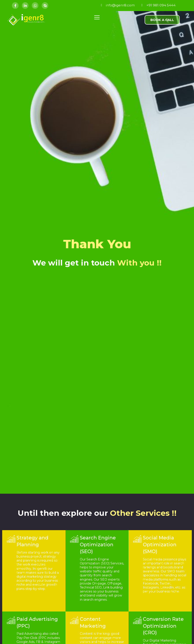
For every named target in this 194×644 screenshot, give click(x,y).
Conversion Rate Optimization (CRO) (163, 626)
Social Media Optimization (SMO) (160, 545)
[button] (162, 20)
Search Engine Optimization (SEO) (98, 545)
